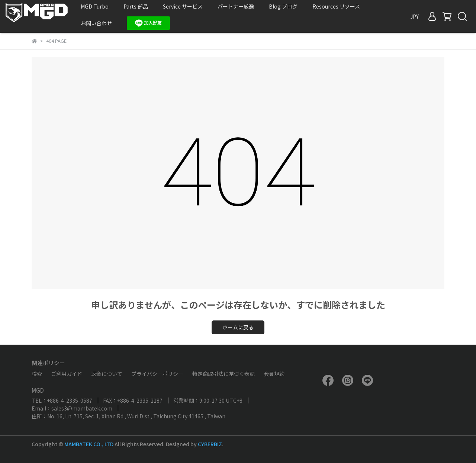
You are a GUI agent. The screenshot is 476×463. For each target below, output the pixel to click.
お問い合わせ (96, 23)
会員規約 (274, 374)
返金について (107, 374)
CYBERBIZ (210, 444)
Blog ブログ (283, 6)
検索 (37, 374)
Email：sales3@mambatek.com (72, 408)
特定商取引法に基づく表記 (223, 374)
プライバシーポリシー (157, 374)
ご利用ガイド (67, 374)
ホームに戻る (238, 327)
